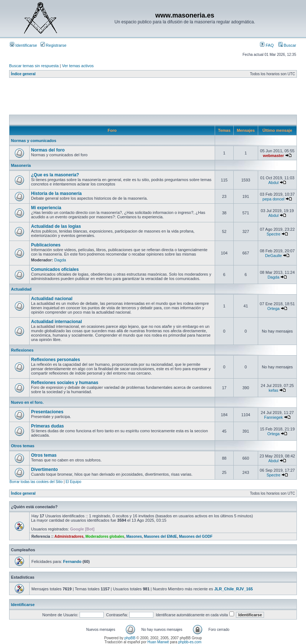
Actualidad (21, 289)
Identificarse (23, 45)
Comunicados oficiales (55, 269)
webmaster (273, 156)
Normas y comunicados (34, 141)
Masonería (21, 165)
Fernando (72, 561)
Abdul (274, 183)
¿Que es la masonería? (55, 175)
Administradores (69, 536)
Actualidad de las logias (56, 226)
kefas (274, 390)
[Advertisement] (142, 98)
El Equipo (74, 482)
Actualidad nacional (52, 299)
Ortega (274, 308)
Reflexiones (22, 350)
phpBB (130, 638)
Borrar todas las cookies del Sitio (36, 482)
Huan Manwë (158, 642)
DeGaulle (274, 256)
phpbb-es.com (190, 642)
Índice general (23, 74)
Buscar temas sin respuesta (34, 66)
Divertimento (44, 469)
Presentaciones (47, 412)
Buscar (287, 45)
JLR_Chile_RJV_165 (234, 589)
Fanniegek (273, 417)
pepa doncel (274, 199)
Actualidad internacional (56, 322)
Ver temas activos (78, 66)
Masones (134, 536)
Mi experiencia (46, 208)
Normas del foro (48, 150)
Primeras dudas (47, 426)
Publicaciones (46, 245)
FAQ (267, 45)
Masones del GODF (196, 536)
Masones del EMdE (160, 536)
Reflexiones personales (56, 360)
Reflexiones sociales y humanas (65, 383)
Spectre (274, 234)
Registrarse (53, 45)
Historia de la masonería (56, 193)
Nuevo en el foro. (27, 402)
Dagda (60, 260)
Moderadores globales (105, 536)
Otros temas (23, 446)
